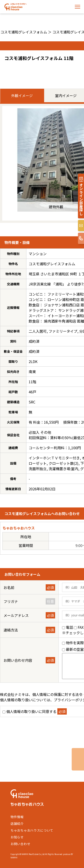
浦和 (59, 284)
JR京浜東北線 (40, 284)
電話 (69, 627)
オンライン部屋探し (81, 199)
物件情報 (17, 817)
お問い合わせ (20, 844)
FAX (81, 627)
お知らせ (17, 837)
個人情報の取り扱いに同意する (31, 711)
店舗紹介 (17, 824)
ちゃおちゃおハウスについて (32, 830)
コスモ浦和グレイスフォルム (24, 32)
